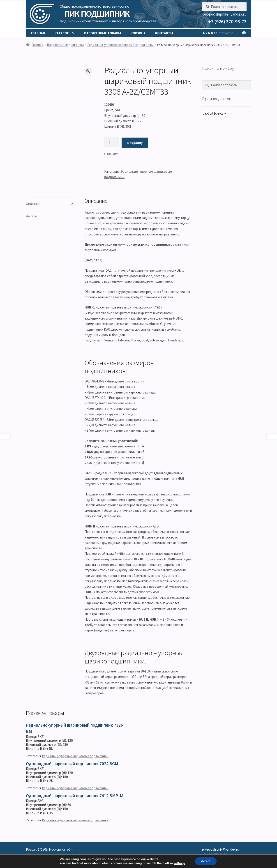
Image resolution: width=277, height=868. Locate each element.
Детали (31, 216)
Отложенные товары (102, 33)
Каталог (62, 33)
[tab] (50, 204)
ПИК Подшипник (97, 14)
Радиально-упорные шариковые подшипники (120, 45)
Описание (33, 204)
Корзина (138, 33)
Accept (206, 861)
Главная (38, 33)
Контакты (164, 33)
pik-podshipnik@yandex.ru (225, 14)
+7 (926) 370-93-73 (227, 22)
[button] (112, 154)
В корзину (135, 143)
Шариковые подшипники (65, 45)
